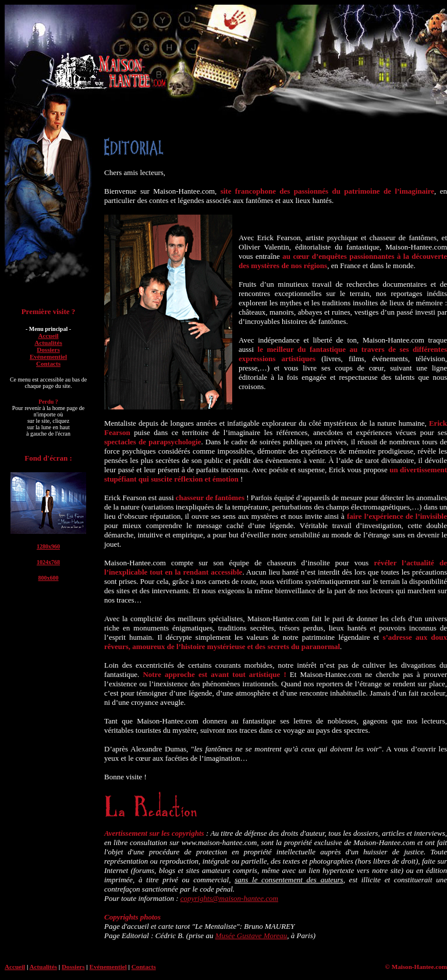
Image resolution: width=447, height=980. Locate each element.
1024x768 (48, 562)
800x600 (49, 578)
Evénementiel (48, 357)
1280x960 (48, 546)
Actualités (48, 343)
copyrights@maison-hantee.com (229, 898)
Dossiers (48, 350)
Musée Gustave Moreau (251, 936)
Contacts (48, 364)
